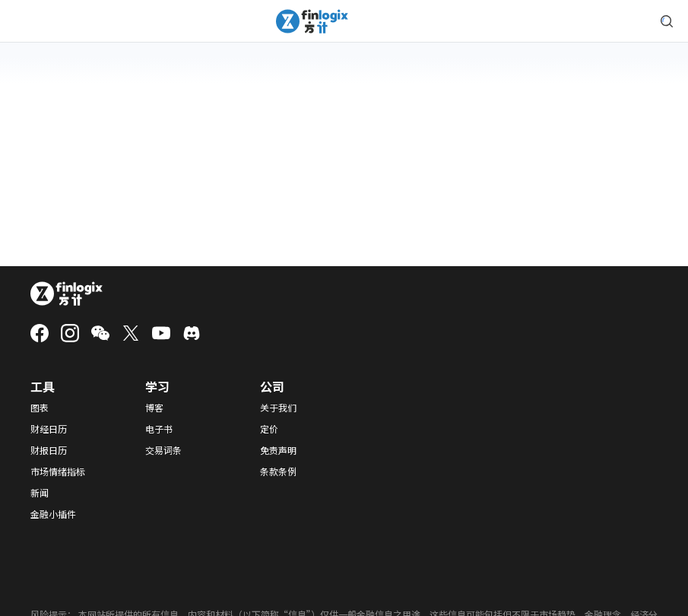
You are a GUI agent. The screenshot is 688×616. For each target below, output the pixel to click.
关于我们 (278, 408)
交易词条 (163, 450)
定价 (269, 429)
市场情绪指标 (58, 472)
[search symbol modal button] (667, 21)
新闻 (40, 493)
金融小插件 (53, 514)
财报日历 (49, 450)
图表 (40, 408)
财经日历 (49, 429)
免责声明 (278, 450)
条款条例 (278, 472)
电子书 (159, 429)
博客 (154, 408)
